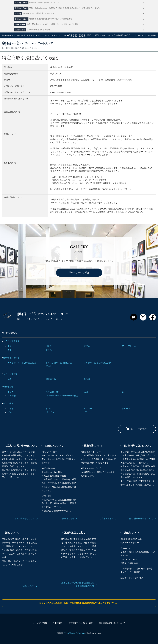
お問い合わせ (125, 45)
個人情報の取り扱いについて (112, 623)
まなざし (12, 392)
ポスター (50, 346)
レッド (11, 409)
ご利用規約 (58, 623)
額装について (29, 586)
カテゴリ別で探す (11, 341)
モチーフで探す (10, 374)
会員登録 (152, 36)
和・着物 (12, 396)
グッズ (49, 350)
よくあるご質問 (40, 623)
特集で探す (8, 387)
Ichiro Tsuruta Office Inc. (74, 633)
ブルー (11, 412)
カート (148, 45)
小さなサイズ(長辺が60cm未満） (98, 363)
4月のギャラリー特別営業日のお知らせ (39, 13)
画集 (10, 350)
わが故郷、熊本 (53, 392)
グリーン (126, 409)
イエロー (88, 409)
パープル (50, 412)
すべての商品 (80, 45)
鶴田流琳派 (51, 379)
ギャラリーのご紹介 (79, 273)
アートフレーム (129, 346)
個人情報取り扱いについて (141, 519)
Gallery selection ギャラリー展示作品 (62, 396)
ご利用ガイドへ (107, 519)
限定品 (87, 346)
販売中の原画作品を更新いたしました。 (45, 3)
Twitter (134, 317)
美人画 (87, 379)
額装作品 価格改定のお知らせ (38, 30)
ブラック (88, 412)
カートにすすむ (139, 429)
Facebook (153, 317)
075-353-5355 (76, 36)
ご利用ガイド (103, 45)
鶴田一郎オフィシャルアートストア (28, 45)
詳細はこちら (68, 519)
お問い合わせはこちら (25, 519)
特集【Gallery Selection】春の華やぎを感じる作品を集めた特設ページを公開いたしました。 (65, 8)
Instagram (143, 317)
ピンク (49, 409)
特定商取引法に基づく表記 (81, 623)
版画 (10, 346)
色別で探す (8, 403)
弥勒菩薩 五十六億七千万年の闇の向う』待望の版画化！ (52, 19)
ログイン (142, 36)
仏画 (10, 379)
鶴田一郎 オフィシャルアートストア (35, 316)
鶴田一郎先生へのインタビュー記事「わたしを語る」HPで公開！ (53, 24)
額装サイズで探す (11, 358)
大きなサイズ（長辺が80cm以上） (23, 363)
